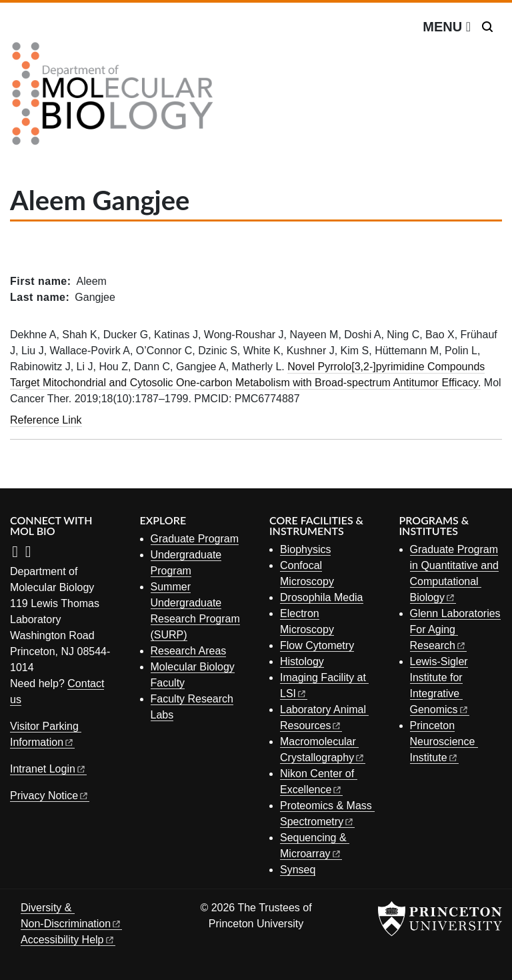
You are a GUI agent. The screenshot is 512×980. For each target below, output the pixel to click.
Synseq (298, 870)
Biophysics (305, 549)
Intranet (48, 769)
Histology (302, 661)
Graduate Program (195, 539)
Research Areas (189, 651)
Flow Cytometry (317, 645)
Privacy (50, 796)
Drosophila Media (322, 597)
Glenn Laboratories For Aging (455, 629)
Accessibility (68, 940)
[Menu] (447, 27)
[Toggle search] (487, 27)
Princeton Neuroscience (444, 742)
